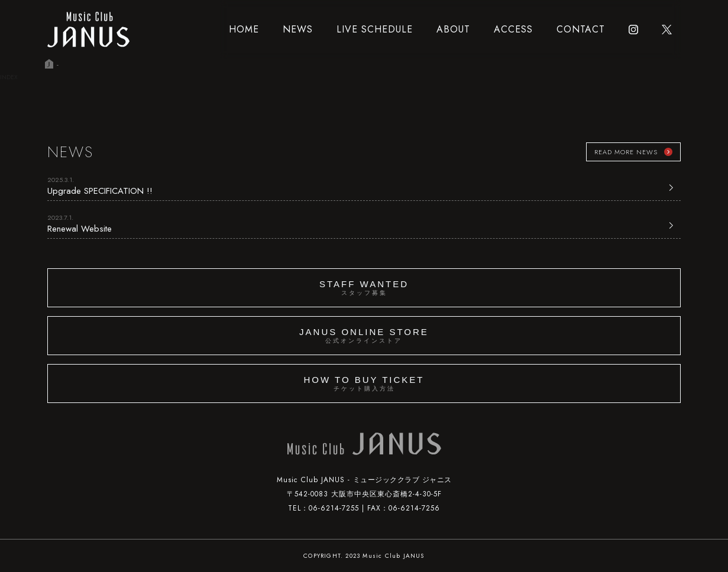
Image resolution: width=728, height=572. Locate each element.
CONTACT (581, 29)
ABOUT (453, 29)
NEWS (298, 29)
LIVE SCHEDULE (375, 29)
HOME (244, 29)
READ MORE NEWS (626, 152)
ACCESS (513, 29)
